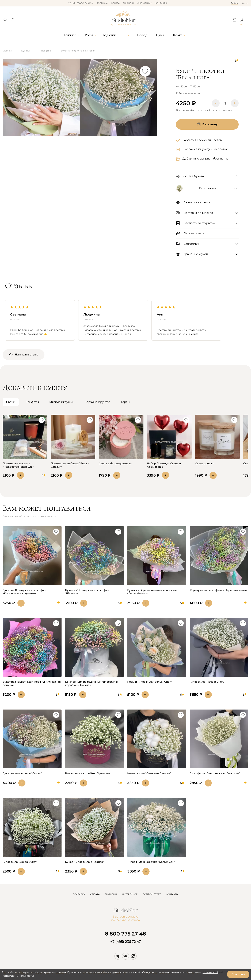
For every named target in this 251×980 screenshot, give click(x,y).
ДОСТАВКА (79, 894)
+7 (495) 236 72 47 (126, 942)
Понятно (238, 974)
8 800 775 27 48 (125, 934)
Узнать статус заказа (81, 3)
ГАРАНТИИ (111, 894)
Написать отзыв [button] (24, 355)
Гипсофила (45, 51)
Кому (177, 35)
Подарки (109, 35)
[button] (5, 19)
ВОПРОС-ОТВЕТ (152, 894)
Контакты (161, 3)
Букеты (70, 35)
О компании (145, 3)
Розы (89, 35)
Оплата (115, 3)
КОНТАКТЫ (172, 894)
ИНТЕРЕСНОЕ (130, 894)
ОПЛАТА (95, 894)
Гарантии (128, 3)
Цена (160, 35)
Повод (142, 35)
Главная (7, 51)
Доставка (102, 3)
